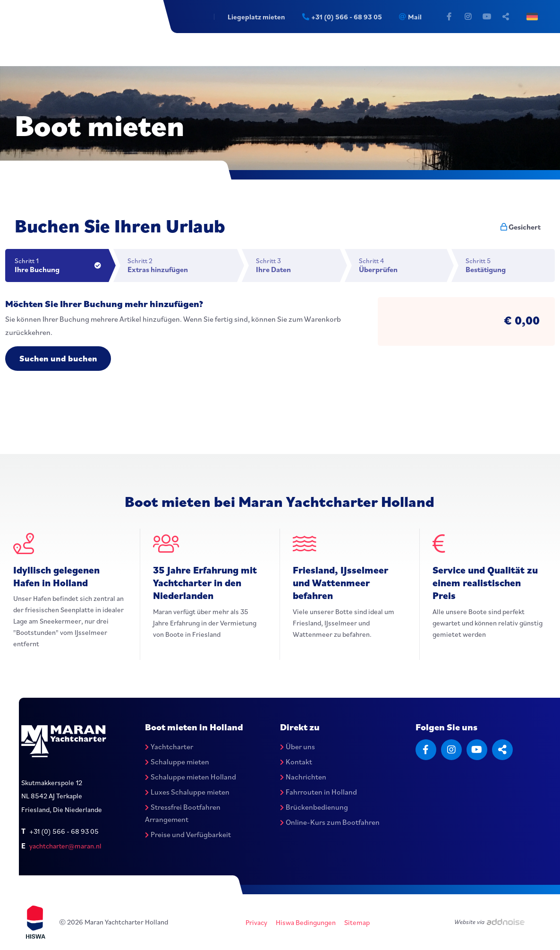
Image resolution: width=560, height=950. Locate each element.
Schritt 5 (510, 265)
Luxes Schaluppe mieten (187, 792)
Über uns (297, 747)
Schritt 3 (298, 265)
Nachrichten (303, 777)
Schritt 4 (403, 265)
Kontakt (296, 762)
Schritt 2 (182, 265)
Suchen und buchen (58, 358)
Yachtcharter (169, 747)
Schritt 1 (62, 265)
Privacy (256, 922)
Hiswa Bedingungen (306, 922)
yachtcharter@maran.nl (65, 846)
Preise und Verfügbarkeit (188, 834)
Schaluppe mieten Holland (191, 777)
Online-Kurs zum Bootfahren (330, 822)
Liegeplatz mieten (255, 17)
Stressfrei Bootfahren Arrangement (183, 813)
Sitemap (357, 922)
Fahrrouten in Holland (318, 792)
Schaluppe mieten (177, 762)
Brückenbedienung (314, 807)
